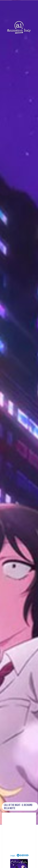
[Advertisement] (18, 834)
